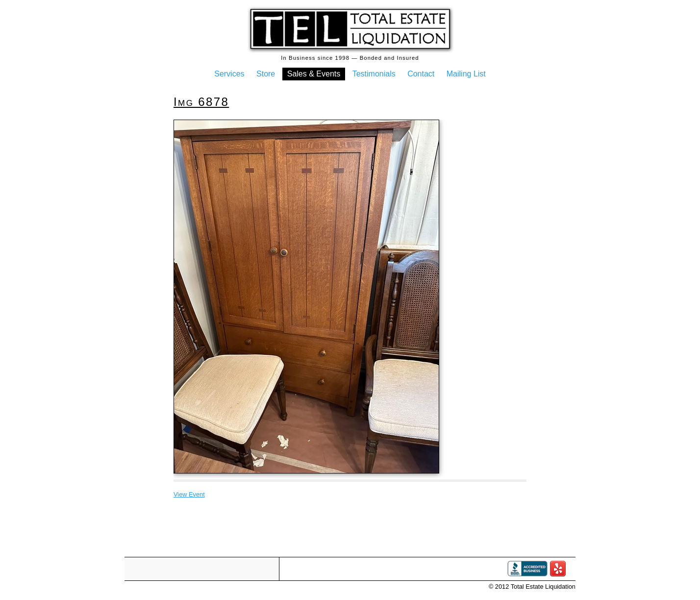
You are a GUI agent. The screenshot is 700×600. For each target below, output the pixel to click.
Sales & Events (314, 74)
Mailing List (466, 74)
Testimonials (374, 74)
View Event (189, 494)
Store (266, 74)
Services (229, 74)
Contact (421, 74)
